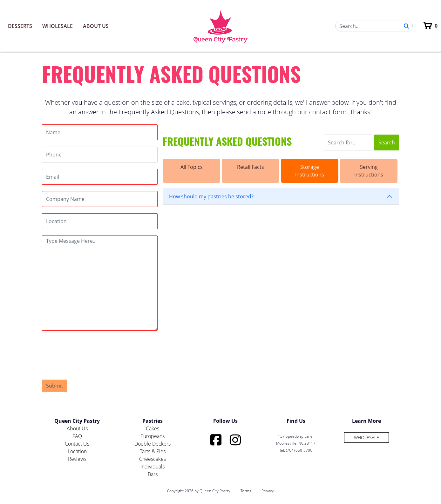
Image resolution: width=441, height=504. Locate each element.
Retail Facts (251, 167)
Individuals (153, 467)
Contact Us (77, 444)
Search (387, 143)
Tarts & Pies (153, 451)
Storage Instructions (310, 171)
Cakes (153, 428)
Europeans (153, 436)
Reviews (77, 459)
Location (77, 451)
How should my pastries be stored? (211, 196)
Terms (246, 491)
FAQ (77, 436)
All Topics (192, 167)
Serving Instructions (369, 171)
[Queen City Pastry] (221, 26)
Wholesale (58, 26)
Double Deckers (153, 444)
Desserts (20, 26)
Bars (153, 474)
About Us (96, 26)
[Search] (374, 26)
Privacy (268, 491)
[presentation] (90, 349)
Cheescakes (153, 459)
